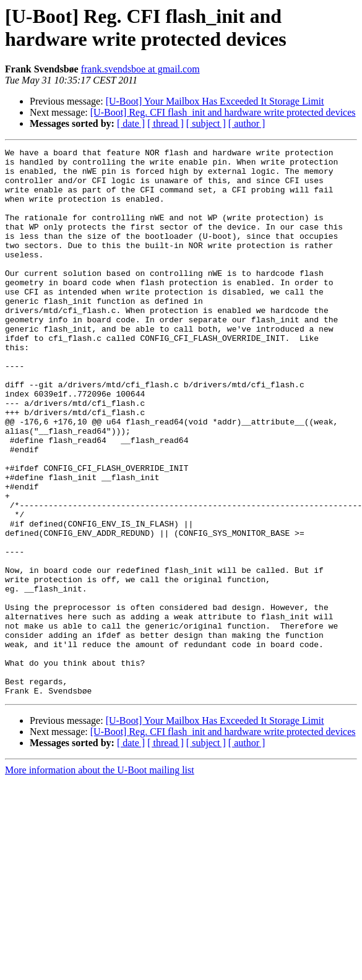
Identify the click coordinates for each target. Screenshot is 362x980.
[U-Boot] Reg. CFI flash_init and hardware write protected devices (223, 112)
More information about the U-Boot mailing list (100, 879)
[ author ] (247, 123)
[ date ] (131, 123)
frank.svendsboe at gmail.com (140, 69)
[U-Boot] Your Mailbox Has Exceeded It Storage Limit (215, 101)
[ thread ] (166, 123)
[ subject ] (206, 123)
